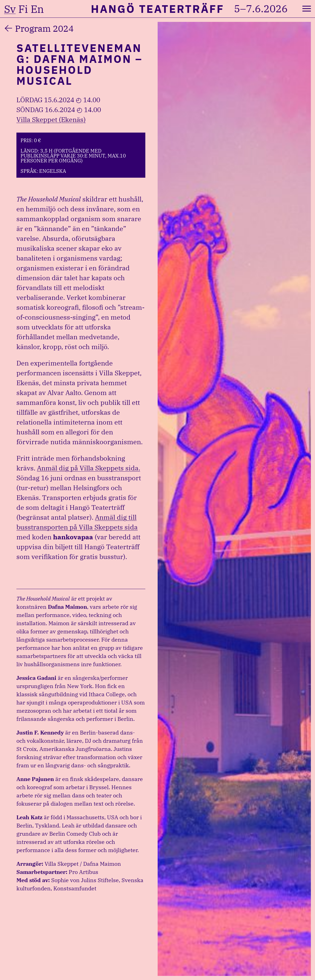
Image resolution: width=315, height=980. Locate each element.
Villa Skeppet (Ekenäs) (51, 119)
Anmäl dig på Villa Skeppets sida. (89, 468)
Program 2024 (44, 28)
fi (23, 9)
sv (10, 9)
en (37, 9)
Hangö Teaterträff (157, 9)
